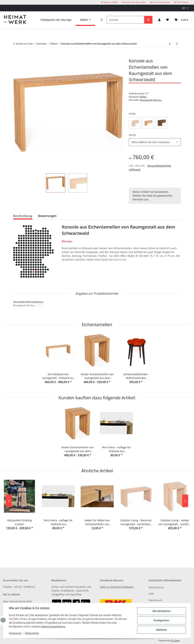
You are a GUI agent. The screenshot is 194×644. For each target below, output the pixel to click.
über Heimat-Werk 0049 (17, 601)
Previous (9, 501)
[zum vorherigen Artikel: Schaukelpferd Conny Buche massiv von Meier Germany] (170, 44)
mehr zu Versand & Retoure (117, 587)
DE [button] (184, 8)
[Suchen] (125, 20)
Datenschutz (32, 633)
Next (185, 501)
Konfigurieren (161, 620)
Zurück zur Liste (24, 44)
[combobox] (155, 142)
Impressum (15, 633)
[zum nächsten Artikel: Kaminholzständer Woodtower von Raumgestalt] (177, 44)
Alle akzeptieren (161, 611)
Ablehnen (161, 630)
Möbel (143, 97)
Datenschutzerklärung (53, 627)
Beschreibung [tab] (23, 216)
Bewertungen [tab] (47, 216)
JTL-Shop (175, 640)
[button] (159, 20)
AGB (151, 594)
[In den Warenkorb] (16, 56)
